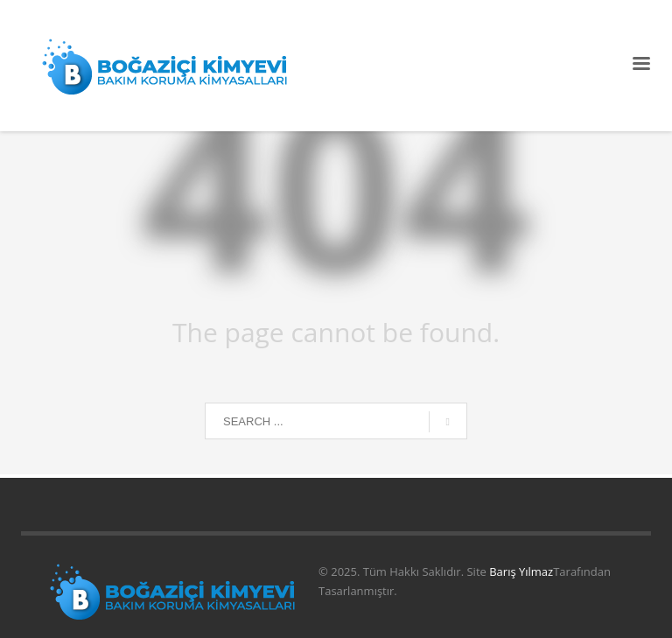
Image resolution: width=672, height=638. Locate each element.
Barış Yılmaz (521, 571)
